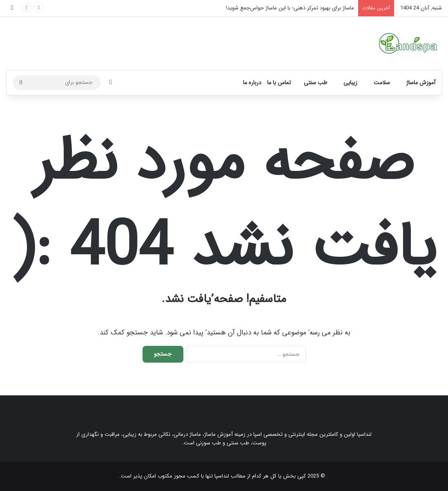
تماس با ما (279, 83)
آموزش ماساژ (421, 83)
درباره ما (252, 83)
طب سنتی (315, 83)
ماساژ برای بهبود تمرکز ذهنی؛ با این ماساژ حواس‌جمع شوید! (290, 8)
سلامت (382, 83)
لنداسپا (222, 476)
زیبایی (350, 83)
